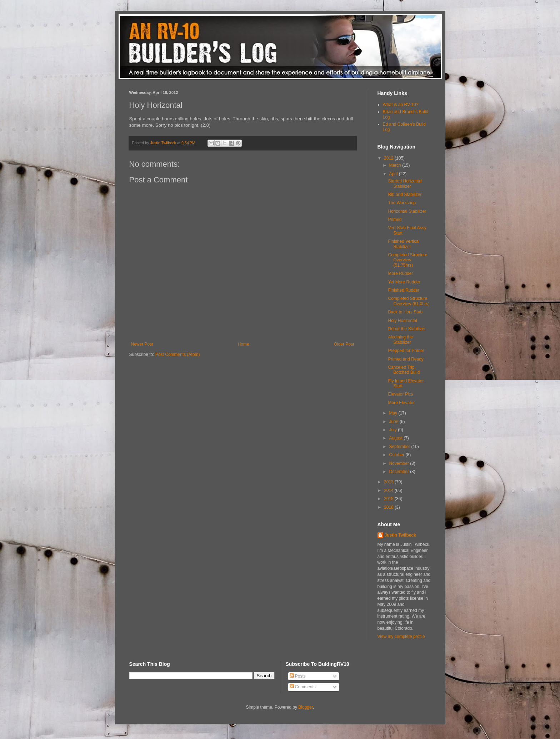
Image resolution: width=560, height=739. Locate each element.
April (394, 174)
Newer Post (142, 344)
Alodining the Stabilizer (400, 340)
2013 (389, 482)
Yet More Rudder (404, 282)
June (394, 422)
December (399, 472)
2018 (389, 507)
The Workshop (402, 203)
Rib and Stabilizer (405, 195)
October (397, 455)
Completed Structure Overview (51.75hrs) (407, 260)
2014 (389, 491)
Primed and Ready (406, 359)
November (399, 463)
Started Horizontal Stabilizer (405, 184)
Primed (395, 220)
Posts (298, 676)
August (396, 438)
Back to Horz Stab (405, 312)
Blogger (306, 707)
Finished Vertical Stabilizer (404, 244)
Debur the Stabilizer (407, 329)
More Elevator (401, 403)
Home (244, 344)
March (396, 165)
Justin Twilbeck (400, 535)
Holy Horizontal (402, 321)
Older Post (344, 344)
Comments (303, 687)
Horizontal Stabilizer (407, 211)
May (394, 413)
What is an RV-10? (401, 105)
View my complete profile (401, 637)
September (400, 447)
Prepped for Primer (406, 351)
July (393, 430)
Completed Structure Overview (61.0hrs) (409, 301)
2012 (389, 158)
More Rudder (400, 273)
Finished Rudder (404, 290)
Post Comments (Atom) (178, 355)
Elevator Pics (400, 394)
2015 (389, 499)
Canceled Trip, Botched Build (404, 370)
